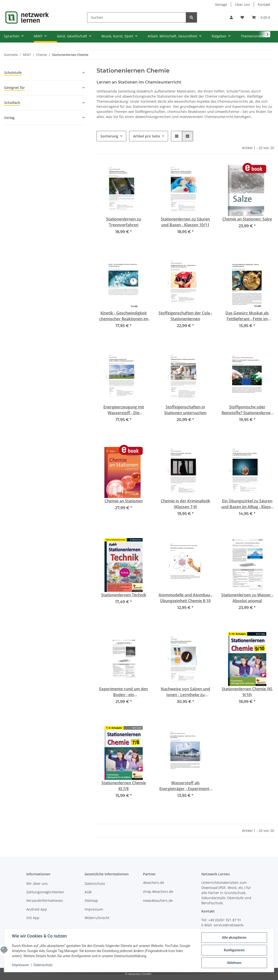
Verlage (221, 4)
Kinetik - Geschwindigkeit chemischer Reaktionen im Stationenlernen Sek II (124, 316)
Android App (37, 909)
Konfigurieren (234, 950)
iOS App (33, 918)
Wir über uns (37, 883)
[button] (231, 17)
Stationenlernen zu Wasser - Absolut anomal (247, 598)
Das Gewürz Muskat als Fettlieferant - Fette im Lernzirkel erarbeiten (247, 316)
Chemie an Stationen (124, 501)
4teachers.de (154, 883)
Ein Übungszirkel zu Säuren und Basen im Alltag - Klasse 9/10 (247, 504)
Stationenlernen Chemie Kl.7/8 (124, 786)
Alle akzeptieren (234, 938)
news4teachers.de (158, 900)
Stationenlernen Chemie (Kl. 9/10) (247, 692)
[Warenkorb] (261, 17)
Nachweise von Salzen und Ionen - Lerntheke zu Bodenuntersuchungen (185, 692)
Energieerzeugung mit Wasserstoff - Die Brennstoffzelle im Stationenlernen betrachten (124, 410)
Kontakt (264, 4)
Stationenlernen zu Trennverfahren (124, 222)
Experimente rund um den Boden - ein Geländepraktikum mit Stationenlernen (124, 692)
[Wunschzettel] (242, 17)
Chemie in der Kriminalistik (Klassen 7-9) (185, 504)
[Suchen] (137, 17)
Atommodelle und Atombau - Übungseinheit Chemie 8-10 (185, 598)
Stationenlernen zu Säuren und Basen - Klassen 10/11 (185, 222)
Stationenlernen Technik (124, 595)
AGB (88, 892)
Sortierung (109, 136)
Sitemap (91, 900)
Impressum (20, 965)
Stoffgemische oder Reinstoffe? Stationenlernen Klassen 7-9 (247, 410)
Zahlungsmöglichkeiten (45, 892)
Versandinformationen (45, 900)
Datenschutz (43, 965)
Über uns (242, 4)
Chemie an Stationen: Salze (247, 219)
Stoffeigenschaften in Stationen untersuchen (185, 410)
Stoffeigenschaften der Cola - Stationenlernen (185, 316)
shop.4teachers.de (158, 891)
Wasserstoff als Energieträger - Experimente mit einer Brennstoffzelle (185, 786)
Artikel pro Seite (147, 136)
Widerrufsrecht (97, 918)
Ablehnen (234, 963)
